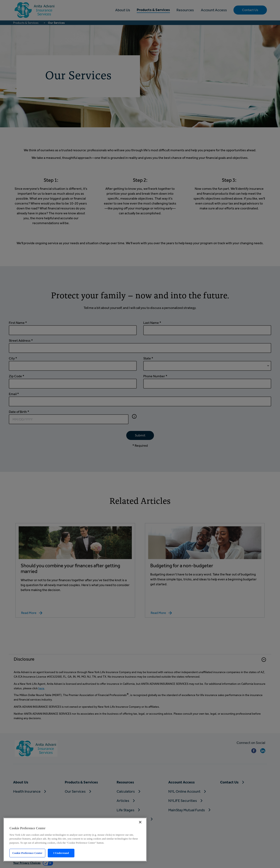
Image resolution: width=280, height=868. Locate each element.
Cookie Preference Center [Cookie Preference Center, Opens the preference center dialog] (27, 853)
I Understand (61, 853)
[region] (75, 840)
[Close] (140, 822)
